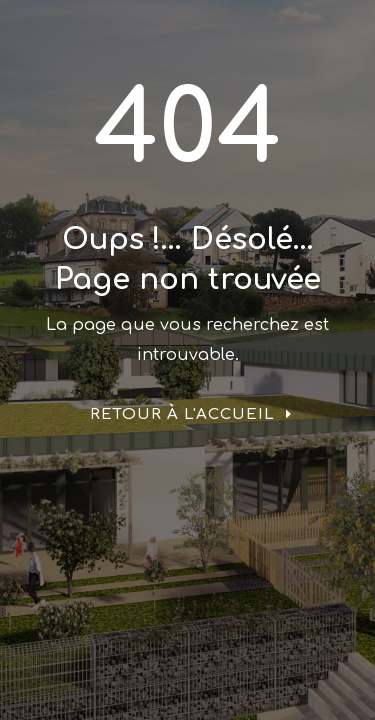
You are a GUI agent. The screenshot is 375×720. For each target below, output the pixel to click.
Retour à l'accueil (182, 414)
